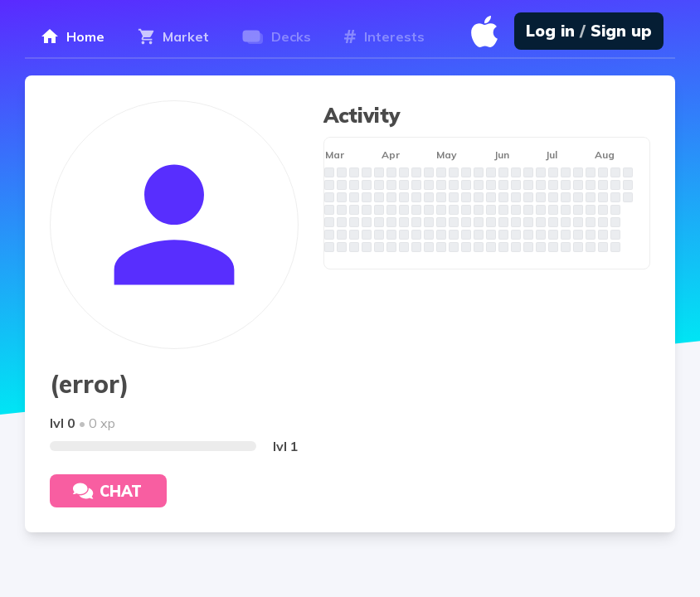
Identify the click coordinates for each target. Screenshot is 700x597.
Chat (107, 491)
